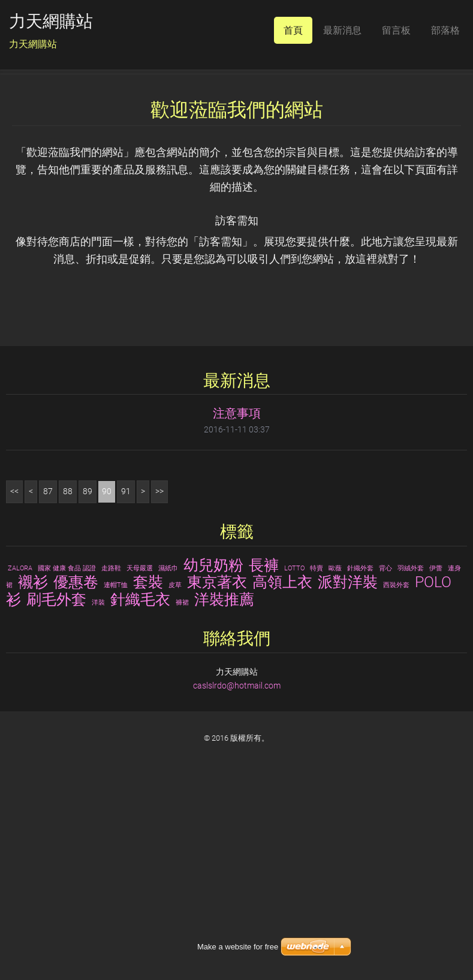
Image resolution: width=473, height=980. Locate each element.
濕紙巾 (168, 758)
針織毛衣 (140, 790)
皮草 (175, 776)
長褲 (264, 755)
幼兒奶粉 (213, 755)
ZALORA (20, 758)
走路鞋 (111, 758)
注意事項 (237, 604)
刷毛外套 (56, 790)
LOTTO (294, 758)
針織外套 (360, 758)
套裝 (148, 772)
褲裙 (182, 793)
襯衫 (33, 772)
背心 (385, 758)
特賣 (317, 758)
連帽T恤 (116, 776)
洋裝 (98, 793)
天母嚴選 (140, 758)
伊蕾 (436, 758)
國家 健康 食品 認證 (67, 758)
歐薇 (335, 758)
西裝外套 (396, 776)
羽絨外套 (411, 758)
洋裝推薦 (224, 790)
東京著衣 (217, 772)
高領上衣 (282, 772)
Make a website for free (238, 947)
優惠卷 (76, 772)
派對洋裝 (348, 772)
